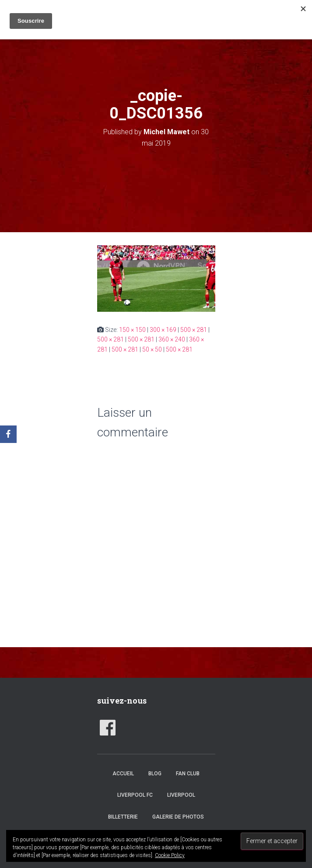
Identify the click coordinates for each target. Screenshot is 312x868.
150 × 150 (132, 330)
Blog (155, 774)
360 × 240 (172, 339)
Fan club (188, 774)
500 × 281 (194, 330)
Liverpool (181, 795)
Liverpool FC (135, 795)
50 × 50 (152, 349)
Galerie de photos (178, 817)
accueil (123, 774)
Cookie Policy (170, 855)
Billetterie (123, 817)
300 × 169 (163, 330)
